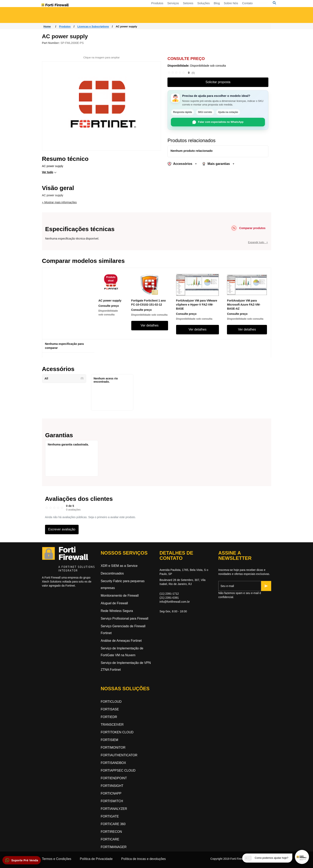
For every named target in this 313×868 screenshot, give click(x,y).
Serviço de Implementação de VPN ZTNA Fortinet (126, 666)
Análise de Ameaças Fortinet (121, 641)
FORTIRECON (111, 832)
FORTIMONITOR (113, 748)
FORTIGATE (110, 816)
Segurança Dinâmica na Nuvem (182, 17)
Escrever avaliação (62, 529)
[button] (22, 860)
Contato (207, 5)
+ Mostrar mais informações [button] (59, 202)
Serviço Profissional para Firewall (125, 618)
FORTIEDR (109, 717)
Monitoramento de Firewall (120, 596)
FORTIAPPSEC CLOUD (118, 770)
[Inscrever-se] (266, 586)
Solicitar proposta (218, 82)
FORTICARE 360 (113, 824)
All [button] (64, 378)
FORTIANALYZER (114, 809)
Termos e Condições (57, 859)
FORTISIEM (109, 740)
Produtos (117, 5)
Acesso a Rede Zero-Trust (64, 17)
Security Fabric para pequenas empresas (123, 584)
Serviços (133, 5)
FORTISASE (110, 709)
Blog (177, 5)
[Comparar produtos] (248, 228)
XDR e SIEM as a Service (119, 566)
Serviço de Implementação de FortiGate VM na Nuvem (122, 652)
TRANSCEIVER (112, 725)
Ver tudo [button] (48, 172)
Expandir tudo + (258, 242)
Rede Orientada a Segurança (117, 17)
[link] (181, 73)
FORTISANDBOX (113, 763)
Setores (148, 5)
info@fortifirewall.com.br (175, 602)
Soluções (163, 5)
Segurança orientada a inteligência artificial (248, 17)
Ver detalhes (150, 325)
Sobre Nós (191, 5)
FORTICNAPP (111, 793)
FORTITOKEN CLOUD (117, 732)
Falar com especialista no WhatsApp (218, 122)
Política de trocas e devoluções (143, 859)
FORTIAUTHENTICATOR (119, 755)
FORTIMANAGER (114, 847)
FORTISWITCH (112, 801)
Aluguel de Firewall (114, 603)
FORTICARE (110, 839)
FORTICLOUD (111, 702)
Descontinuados (112, 573)
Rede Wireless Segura (117, 611)
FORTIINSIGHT (112, 786)
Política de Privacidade (96, 859)
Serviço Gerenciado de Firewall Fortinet (123, 630)
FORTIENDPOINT (114, 778)
